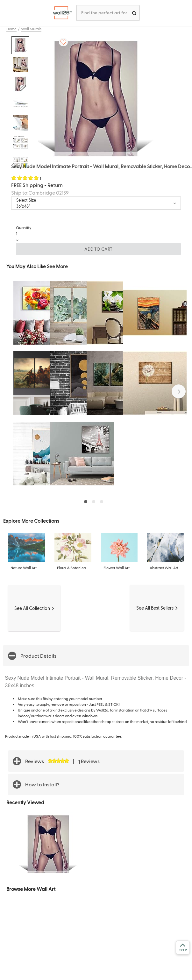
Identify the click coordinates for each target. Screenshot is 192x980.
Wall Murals (31, 29)
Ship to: (40, 193)
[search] (134, 13)
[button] (179, 391)
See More (57, 266)
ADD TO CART (98, 249)
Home (11, 29)
